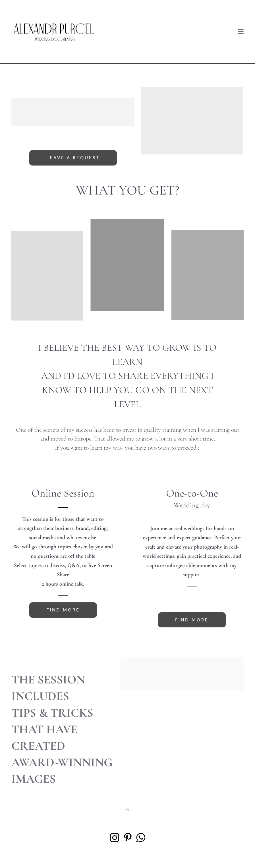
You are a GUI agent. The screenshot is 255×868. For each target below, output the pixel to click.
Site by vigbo (127, 855)
